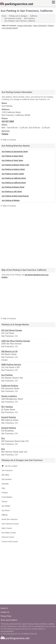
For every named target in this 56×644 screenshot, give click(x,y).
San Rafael (6, 506)
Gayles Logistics (9, 396)
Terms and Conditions (9, 620)
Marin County (7, 528)
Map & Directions (40, 26)
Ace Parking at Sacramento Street (15, 151)
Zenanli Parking (9, 417)
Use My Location (10, 466)
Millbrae (5, 515)
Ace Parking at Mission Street (13, 187)
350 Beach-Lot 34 (9, 351)
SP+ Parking (7, 407)
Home (4, 16)
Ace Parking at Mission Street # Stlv (15, 165)
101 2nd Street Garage (12, 330)
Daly (3, 488)
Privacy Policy (6, 616)
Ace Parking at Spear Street (12, 156)
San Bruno (6, 510)
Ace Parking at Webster (11, 200)
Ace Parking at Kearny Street (13, 174)
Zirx (3, 438)
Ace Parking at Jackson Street (13, 169)
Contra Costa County (10, 542)
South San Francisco (10, 519)
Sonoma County (8, 537)
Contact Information (25, 26)
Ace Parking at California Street (14, 178)
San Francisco (7, 470)
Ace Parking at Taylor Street (12, 160)
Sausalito (5, 484)
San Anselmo (7, 479)
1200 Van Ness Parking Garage (16, 341)
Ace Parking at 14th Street (12, 191)
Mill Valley (5, 475)
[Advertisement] (28, 59)
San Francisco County (10, 524)
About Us (4, 608)
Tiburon (4, 502)
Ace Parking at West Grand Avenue (15, 196)
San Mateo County (9, 533)
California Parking (10, 386)
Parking (5, 134)
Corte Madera (7, 497)
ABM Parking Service (11, 365)
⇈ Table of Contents (8, 140)
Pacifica (5, 493)
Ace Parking (7, 375)
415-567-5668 (8, 121)
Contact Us (5, 612)
